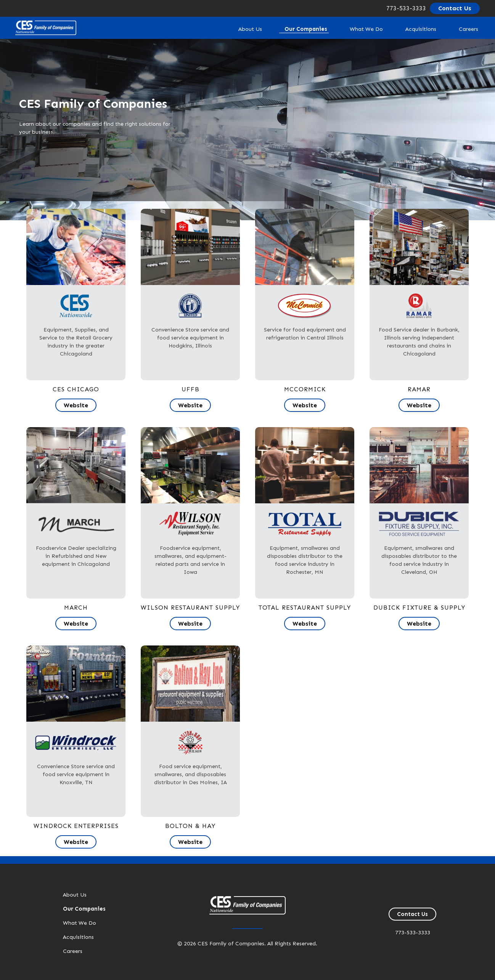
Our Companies (292, 29)
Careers (466, 29)
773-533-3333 (406, 8)
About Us (234, 29)
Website (76, 405)
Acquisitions (414, 29)
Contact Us (455, 8)
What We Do (356, 29)
